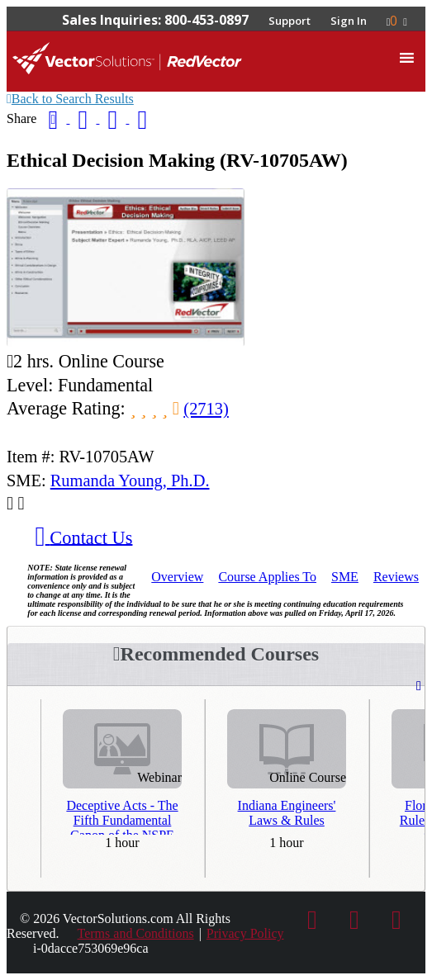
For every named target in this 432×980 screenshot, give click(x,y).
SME (345, 577)
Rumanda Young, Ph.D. (130, 481)
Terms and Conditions (136, 933)
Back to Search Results (70, 99)
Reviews (396, 577)
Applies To (267, 577)
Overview (177, 577)
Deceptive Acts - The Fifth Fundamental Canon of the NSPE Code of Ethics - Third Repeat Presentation (122, 817)
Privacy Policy (245, 933)
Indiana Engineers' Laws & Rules (287, 813)
